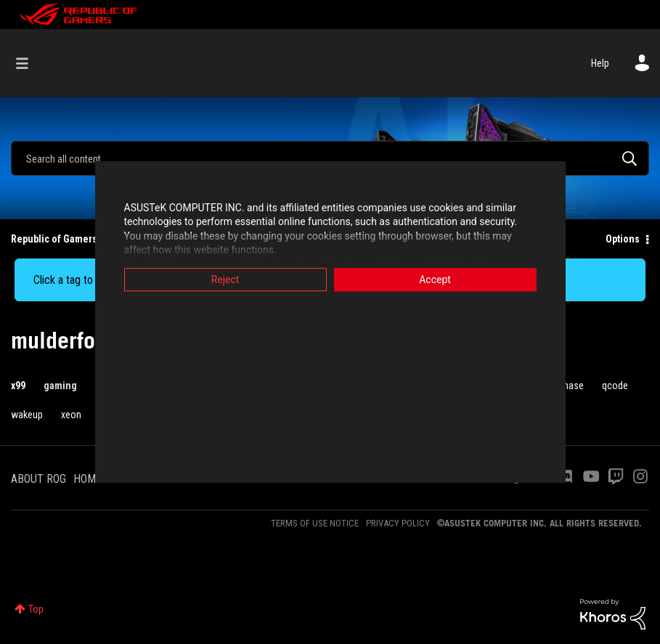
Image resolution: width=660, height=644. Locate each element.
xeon (71, 415)
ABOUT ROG (38, 479)
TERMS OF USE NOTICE (315, 523)
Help (600, 63)
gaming (60, 386)
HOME (87, 479)
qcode (615, 386)
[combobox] (330, 158)
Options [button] (623, 239)
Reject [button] (225, 280)
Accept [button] (435, 280)
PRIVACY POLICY (398, 523)
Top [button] (36, 609)
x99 (18, 386)
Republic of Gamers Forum (69, 239)
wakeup (27, 415)
